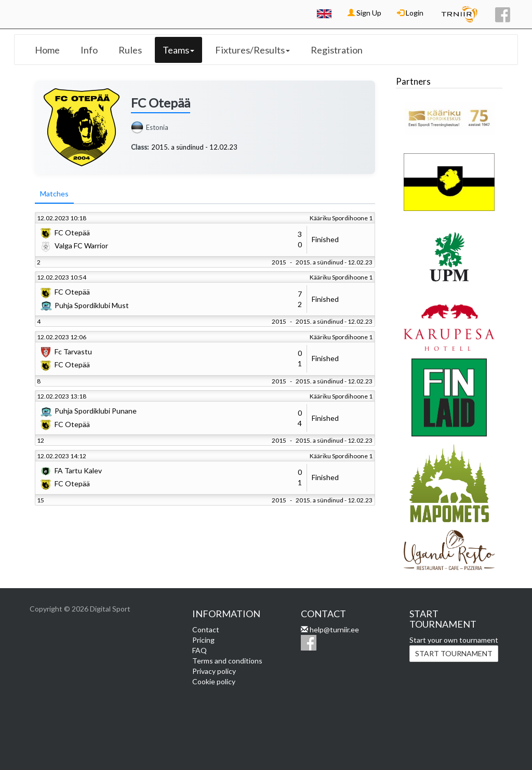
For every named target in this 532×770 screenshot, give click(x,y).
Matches (54, 194)
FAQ (199, 650)
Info (89, 50)
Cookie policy (214, 681)
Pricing (203, 640)
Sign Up (364, 13)
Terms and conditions (227, 661)
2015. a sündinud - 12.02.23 (194, 147)
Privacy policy (214, 671)
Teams (178, 50)
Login (410, 13)
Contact (206, 629)
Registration (337, 50)
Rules (130, 50)
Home (47, 50)
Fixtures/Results (252, 50)
